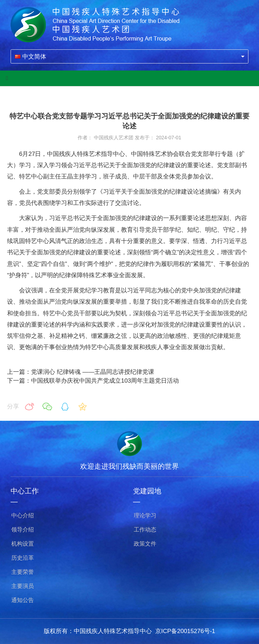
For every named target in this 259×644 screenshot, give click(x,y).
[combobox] (129, 56)
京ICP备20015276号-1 (185, 631)
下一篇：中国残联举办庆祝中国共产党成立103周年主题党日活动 (93, 381)
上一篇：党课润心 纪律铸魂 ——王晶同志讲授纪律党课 (81, 372)
